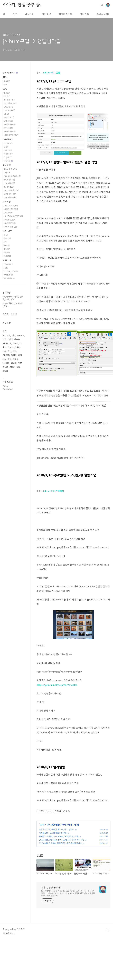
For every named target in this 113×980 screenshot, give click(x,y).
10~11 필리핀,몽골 (11, 205)
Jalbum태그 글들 (51, 72)
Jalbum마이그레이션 (53, 491)
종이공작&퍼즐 (9, 278)
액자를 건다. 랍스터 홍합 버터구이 (53, 833)
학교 (20, 363)
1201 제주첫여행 (10, 197)
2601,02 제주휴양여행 (12, 176)
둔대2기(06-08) (10, 124)
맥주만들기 (8, 150)
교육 (18, 367)
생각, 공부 (7, 231)
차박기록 (7, 173)
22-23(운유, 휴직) (10, 103)
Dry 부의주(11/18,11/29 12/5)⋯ (13, 305)
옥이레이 (6, 363)
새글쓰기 (30, 14)
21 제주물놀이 (9, 187)
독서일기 (7, 96)
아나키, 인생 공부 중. (22, 5)
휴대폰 (12, 367)
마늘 (4, 359)
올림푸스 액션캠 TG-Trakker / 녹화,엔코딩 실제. (59, 836)
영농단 (5, 367)
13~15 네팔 (8, 212)
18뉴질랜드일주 (10, 223)
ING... (5, 77)
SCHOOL (7, 260)
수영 (4, 347)
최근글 (6, 314)
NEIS (6, 268)
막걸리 (14, 355)
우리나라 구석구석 (11, 169)
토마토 (5, 343)
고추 (4, 351)
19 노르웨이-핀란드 (11, 227)
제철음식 (7, 252)
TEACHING (8, 264)
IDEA (6, 235)
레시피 (14, 363)
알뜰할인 (7, 81)
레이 (20, 355)
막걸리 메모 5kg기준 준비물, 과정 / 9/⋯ (13, 298)
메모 (5, 84)
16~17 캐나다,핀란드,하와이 (14, 216)
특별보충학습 (9, 275)
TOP (108, 930)
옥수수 (17, 339)
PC (4, 335)
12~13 (6, 114)
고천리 (10, 339)
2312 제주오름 (9, 180)
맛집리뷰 (7, 249)
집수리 (17, 347)
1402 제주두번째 (10, 194)
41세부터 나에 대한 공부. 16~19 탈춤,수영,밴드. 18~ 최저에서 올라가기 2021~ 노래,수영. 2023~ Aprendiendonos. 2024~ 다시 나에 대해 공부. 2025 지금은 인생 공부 (68, 893)
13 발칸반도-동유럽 (11, 209)
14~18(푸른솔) (54, 825)
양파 (15, 351)
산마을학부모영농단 (11, 135)
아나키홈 (84, 14)
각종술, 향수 (8, 154)
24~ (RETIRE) (9, 100)
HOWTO (8, 139)
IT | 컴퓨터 (8, 157)
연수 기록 (7, 238)
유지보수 (21, 335)
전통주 (6, 147)
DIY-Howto (8, 143)
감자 (10, 359)
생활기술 (8, 161)
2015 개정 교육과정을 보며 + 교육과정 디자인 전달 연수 (62, 840)
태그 (15, 14)
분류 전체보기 (10, 72)
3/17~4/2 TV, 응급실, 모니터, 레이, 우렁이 (57, 829)
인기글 (14, 314)
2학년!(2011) (9, 117)
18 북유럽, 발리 (10, 220)
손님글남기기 (103, 14)
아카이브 (46, 14)
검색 (102, 5)
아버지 (16, 359)
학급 (10, 351)
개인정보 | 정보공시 (11, 271)
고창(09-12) (8, 121)
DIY (4, 339)
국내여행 (7, 165)
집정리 (5, 371)
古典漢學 (7, 256)
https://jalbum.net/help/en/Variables (57, 685)
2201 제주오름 (9, 183)
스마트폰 (6, 355)
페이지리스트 (65, 14)
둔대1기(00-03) (10, 131)
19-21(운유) (8, 107)
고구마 (16, 343)
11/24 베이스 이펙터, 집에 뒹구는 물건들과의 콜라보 (60, 843)
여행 (8, 335)
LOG (42, 825)
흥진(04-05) (8, 128)
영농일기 (7, 93)
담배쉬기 (7, 245)
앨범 (14, 335)
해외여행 (7, 202)
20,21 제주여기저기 (11, 190)
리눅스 (10, 347)
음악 (5, 242)
